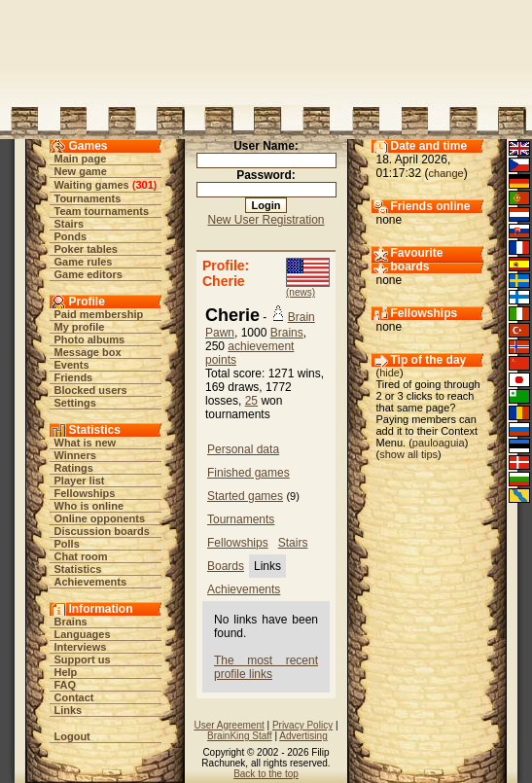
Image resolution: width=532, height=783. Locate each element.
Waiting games (92, 185)
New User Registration (266, 220)
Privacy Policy (302, 725)
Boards (226, 566)
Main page (81, 159)
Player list (80, 480)
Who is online (89, 506)
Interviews (81, 647)
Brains (71, 622)
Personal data (243, 449)
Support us (83, 659)
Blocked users (91, 390)
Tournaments (88, 198)
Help (66, 672)
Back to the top (266, 774)
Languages (83, 634)
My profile (80, 327)
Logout (72, 736)
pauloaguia (439, 443)
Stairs (70, 224)
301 (144, 185)
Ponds (71, 236)
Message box (88, 352)
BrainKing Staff (240, 736)
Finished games (248, 473)
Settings (75, 403)
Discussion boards (102, 531)
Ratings (74, 468)
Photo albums (90, 339)
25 (251, 401)
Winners (75, 455)
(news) (301, 292)
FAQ (66, 685)
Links (69, 710)
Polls (67, 544)
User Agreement (229, 725)
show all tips (408, 454)
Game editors (89, 274)
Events (72, 365)
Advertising (303, 736)
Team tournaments (102, 211)
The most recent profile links (266, 667)
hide (390, 373)
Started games (245, 496)
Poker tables (86, 249)
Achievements (91, 582)
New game (81, 171)
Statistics (78, 569)
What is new (86, 443)
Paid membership (99, 314)
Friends (74, 377)
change (446, 173)
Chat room (81, 556)
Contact (74, 697)
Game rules (84, 262)
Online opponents (100, 518)
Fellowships (85, 493)
